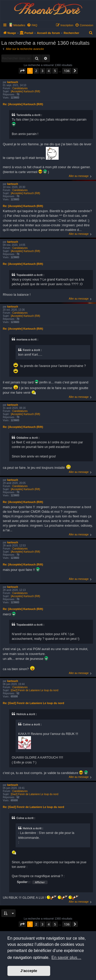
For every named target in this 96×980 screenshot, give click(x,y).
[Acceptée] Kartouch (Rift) (25, 91)
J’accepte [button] (29, 971)
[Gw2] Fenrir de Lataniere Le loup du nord (35, 690)
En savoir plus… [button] (66, 957)
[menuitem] (32, 25)
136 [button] (67, 71)
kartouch (13, 82)
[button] (22, 71)
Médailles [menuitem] (19, 25)
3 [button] (42, 71)
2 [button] (36, 71)
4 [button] (49, 71)
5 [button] (55, 71)
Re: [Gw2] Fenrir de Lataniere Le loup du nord (34, 703)
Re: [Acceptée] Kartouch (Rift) (23, 104)
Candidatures (20, 88)
